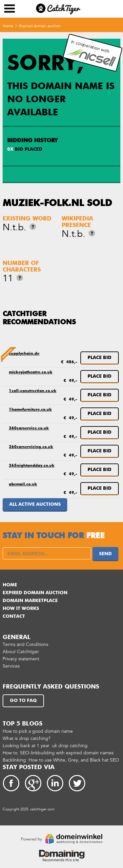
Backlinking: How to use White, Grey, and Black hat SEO (61, 760)
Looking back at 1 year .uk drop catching (45, 746)
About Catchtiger (21, 652)
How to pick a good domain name (38, 731)
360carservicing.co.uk (31, 447)
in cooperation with (92, 53)
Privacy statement (21, 659)
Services (11, 666)
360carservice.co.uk (29, 428)
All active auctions (35, 504)
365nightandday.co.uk (32, 466)
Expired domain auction (40, 26)
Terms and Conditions (25, 644)
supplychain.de (24, 354)
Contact (14, 616)
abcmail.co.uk (23, 484)
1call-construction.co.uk (33, 391)
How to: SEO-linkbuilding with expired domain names (58, 753)
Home (8, 26)
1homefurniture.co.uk (30, 410)
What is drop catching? (27, 738)
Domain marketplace (30, 601)
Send (105, 554)
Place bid (100, 358)
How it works (21, 609)
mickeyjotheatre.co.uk (31, 372)
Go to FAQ (23, 701)
